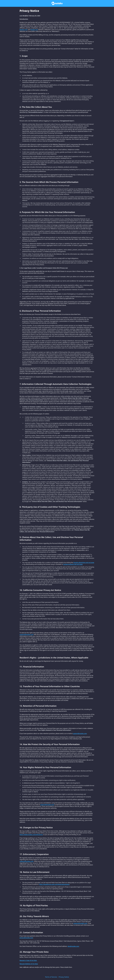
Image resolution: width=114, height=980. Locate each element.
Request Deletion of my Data (29, 964)
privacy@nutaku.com (26, 938)
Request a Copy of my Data (28, 960)
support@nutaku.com (27, 634)
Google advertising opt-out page (84, 563)
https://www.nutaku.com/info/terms (31, 835)
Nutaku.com (23, 30)
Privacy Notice (64, 977)
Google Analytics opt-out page (73, 564)
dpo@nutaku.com (73, 946)
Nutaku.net (34, 30)
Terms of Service (51, 977)
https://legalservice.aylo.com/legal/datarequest (54, 884)
